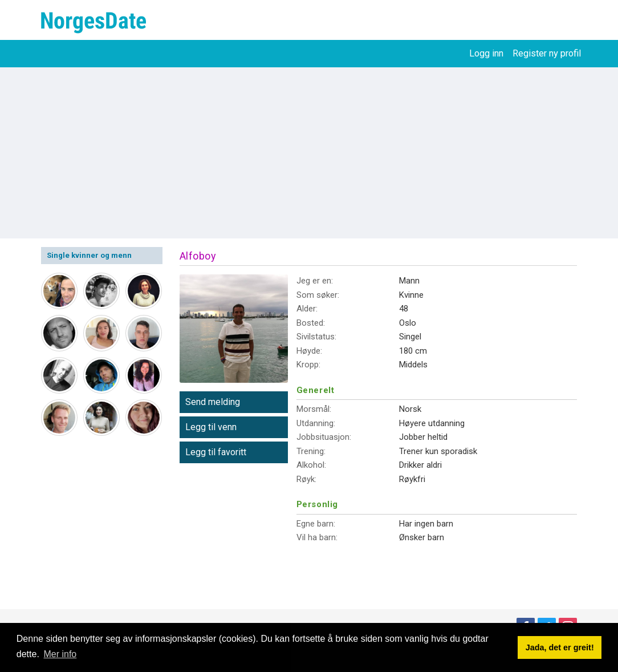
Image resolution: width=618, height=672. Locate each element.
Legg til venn (211, 427)
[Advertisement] (309, 153)
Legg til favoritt (216, 452)
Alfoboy (198, 256)
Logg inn (486, 53)
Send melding (213, 402)
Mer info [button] (60, 654)
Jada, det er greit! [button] (560, 647)
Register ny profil (547, 53)
